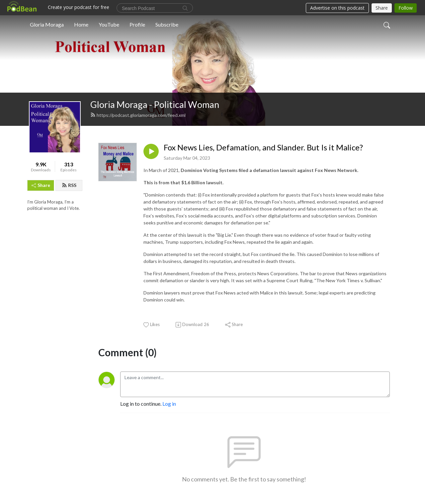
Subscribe (167, 24)
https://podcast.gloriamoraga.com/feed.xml (138, 115)
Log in (169, 404)
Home (81, 24)
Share (41, 185)
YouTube (109, 24)
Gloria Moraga (47, 24)
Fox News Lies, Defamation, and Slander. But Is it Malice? (263, 147)
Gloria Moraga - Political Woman (155, 104)
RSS (69, 185)
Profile (137, 24)
